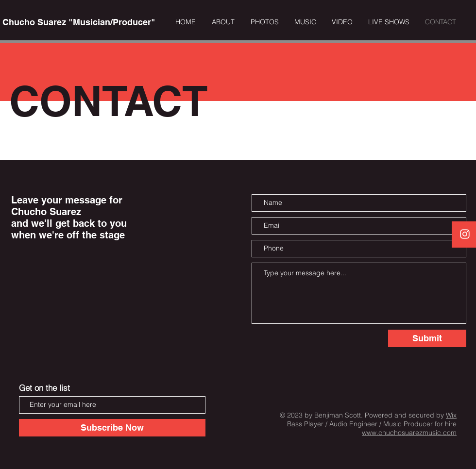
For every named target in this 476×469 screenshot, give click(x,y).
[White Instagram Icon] (465, 234)
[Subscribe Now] (112, 428)
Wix (451, 415)
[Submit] (427, 338)
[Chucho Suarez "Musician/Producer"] (79, 22)
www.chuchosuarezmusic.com (409, 433)
